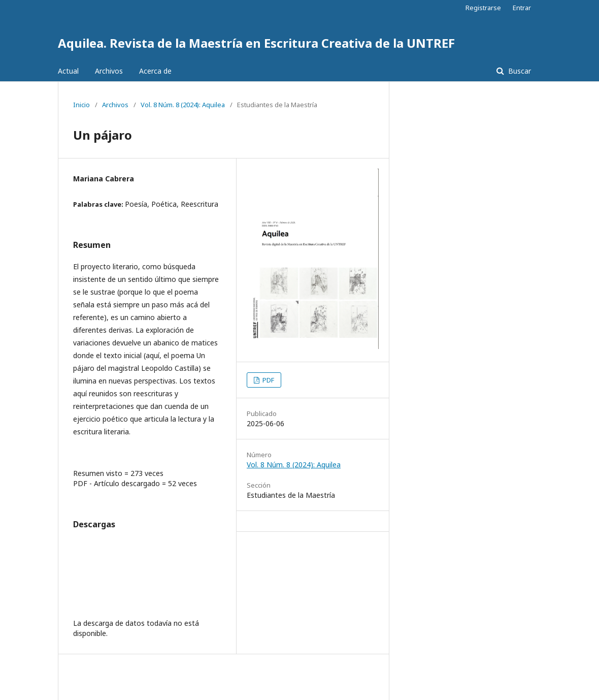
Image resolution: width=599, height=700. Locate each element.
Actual (68, 71)
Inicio (81, 105)
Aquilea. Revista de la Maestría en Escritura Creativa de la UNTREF (256, 43)
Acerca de (155, 71)
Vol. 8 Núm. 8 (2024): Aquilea (183, 105)
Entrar (522, 8)
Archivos (109, 71)
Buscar (519, 71)
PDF (268, 380)
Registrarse (483, 8)
